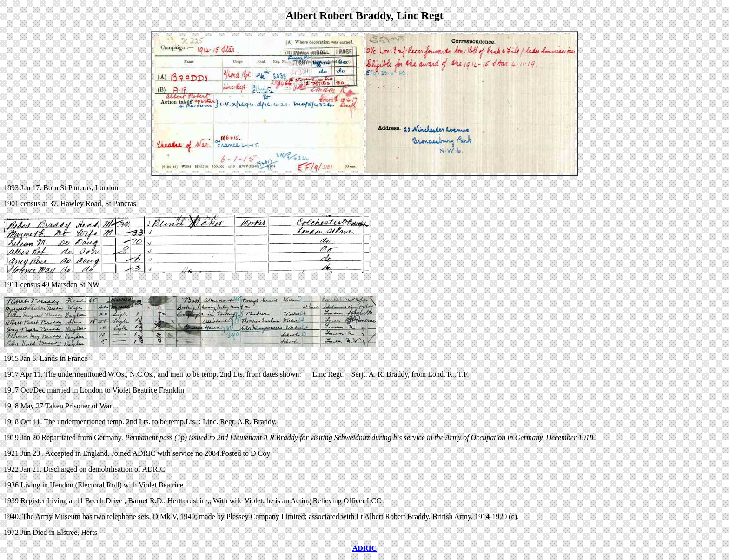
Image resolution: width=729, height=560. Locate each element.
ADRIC (364, 548)
